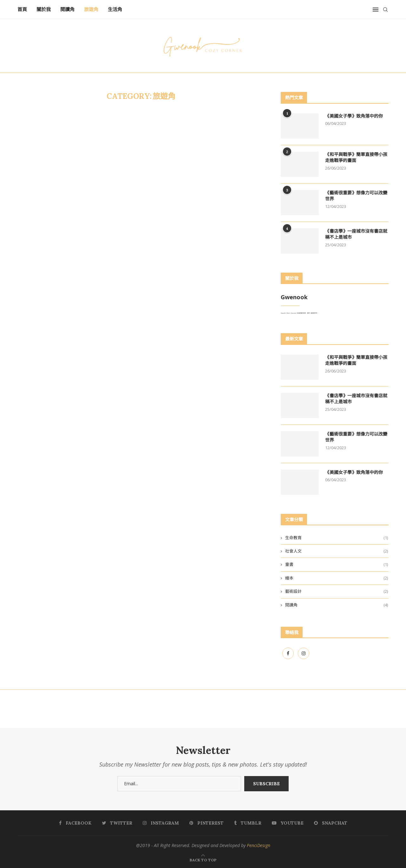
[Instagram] (304, 653)
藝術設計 (337, 591)
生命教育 (337, 538)
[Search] (385, 10)
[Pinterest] (206, 823)
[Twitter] (117, 823)
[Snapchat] (331, 823)
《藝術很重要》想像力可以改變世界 (356, 196)
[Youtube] (288, 823)
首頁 (22, 9)
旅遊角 (91, 9)
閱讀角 (67, 9)
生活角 (115, 9)
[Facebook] (288, 653)
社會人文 (337, 551)
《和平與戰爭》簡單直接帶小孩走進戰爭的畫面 (356, 158)
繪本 (337, 578)
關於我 (44, 9)
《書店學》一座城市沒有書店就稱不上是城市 (356, 234)
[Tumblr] (248, 823)
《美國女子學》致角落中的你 (354, 116)
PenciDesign (259, 845)
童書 (337, 564)
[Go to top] (203, 860)
